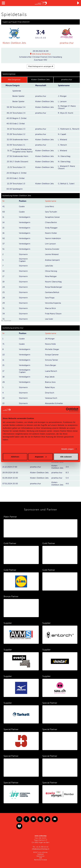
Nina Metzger (51, 276)
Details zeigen (67, 449)
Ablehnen (15, 457)
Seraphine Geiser (52, 217)
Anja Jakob (50, 377)
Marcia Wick (50, 308)
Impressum (40, 854)
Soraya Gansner (52, 355)
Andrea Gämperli (52, 260)
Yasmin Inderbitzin (53, 238)
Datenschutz (40, 856)
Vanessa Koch (51, 398)
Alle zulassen (66, 457)
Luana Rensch (51, 371)
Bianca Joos (50, 382)
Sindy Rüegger (51, 228)
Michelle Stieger (52, 349)
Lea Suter (49, 319)
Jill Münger (50, 339)
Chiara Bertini (51, 222)
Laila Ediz (49, 266)
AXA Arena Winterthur (41, 54)
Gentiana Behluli (52, 292)
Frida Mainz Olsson (53, 314)
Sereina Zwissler (52, 249)
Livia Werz (49, 206)
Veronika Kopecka (53, 303)
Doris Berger (51, 365)
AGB (41, 858)
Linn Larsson (50, 244)
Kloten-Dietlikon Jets (14, 43)
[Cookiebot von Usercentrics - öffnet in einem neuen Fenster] (68, 410)
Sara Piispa (50, 298)
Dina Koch (50, 393)
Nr (4, 201)
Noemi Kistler (51, 233)
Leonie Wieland (52, 254)
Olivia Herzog (51, 271)
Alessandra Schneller (54, 403)
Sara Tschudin (51, 212)
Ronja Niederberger (54, 287)
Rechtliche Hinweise (40, 860)
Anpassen (41, 457)
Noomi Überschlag (53, 282)
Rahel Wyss (50, 387)
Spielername (51, 201)
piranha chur (67, 43)
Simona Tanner (52, 360)
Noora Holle (50, 344)
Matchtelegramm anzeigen (40, 66)
